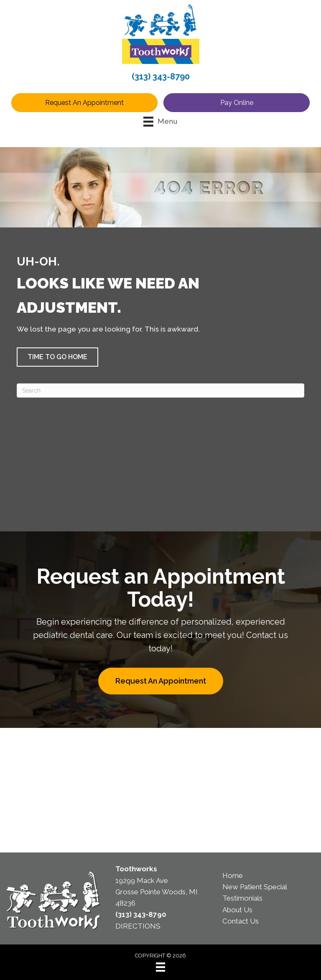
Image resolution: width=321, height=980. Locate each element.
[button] (57, 357)
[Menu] (160, 967)
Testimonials (242, 898)
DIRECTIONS (138, 926)
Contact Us (241, 921)
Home (233, 875)
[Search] (160, 390)
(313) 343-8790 (161, 77)
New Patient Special (255, 887)
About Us (237, 910)
